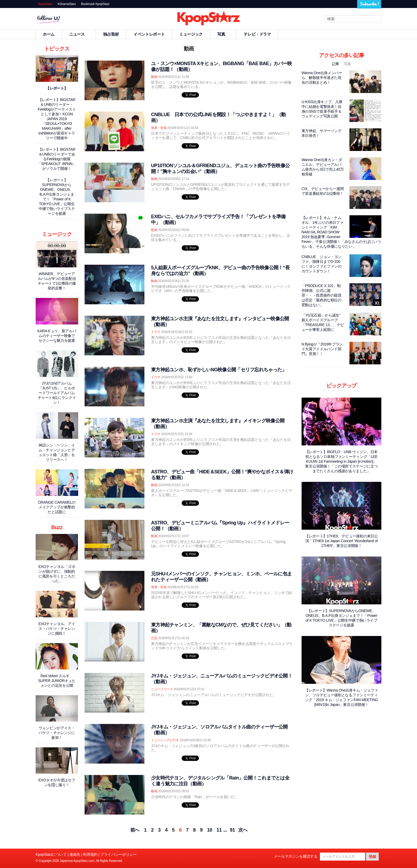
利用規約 (90, 854)
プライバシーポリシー (118, 854)
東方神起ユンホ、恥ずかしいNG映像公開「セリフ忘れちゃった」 (219, 370)
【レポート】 (57, 88)
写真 (223, 34)
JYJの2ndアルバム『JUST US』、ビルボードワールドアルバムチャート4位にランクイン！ (57, 393)
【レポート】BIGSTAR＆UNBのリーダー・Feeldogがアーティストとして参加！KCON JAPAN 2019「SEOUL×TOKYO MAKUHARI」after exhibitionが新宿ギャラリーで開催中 (57, 119)
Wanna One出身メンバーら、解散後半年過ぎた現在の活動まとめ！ (322, 78)
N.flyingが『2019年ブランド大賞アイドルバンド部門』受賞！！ (322, 349)
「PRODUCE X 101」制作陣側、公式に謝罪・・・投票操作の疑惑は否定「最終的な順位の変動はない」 (322, 295)
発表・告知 (159, 128)
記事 (336, 64)
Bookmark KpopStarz (95, 4)
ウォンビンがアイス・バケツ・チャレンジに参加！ (57, 733)
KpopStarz (45, 4)
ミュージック (191, 34)
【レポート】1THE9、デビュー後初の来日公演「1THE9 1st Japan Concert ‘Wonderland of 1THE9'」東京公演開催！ (341, 541)
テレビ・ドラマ (257, 34)
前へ (135, 830)
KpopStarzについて (51, 854)
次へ (243, 830)
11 (219, 830)
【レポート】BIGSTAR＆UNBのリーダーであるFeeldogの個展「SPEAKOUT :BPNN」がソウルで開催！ (57, 159)
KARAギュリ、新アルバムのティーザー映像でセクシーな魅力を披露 (57, 336)
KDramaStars (67, 4)
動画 (154, 77)
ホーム (49, 34)
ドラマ (156, 332)
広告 (154, 638)
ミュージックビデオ (165, 740)
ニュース (79, 34)
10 (209, 830)
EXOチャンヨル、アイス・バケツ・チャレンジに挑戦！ (57, 629)
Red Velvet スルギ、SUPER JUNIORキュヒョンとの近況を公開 (57, 681)
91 (232, 830)
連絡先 (75, 854)
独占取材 (111, 34)
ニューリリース (162, 689)
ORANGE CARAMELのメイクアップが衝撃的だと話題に (57, 507)
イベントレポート (149, 34)
